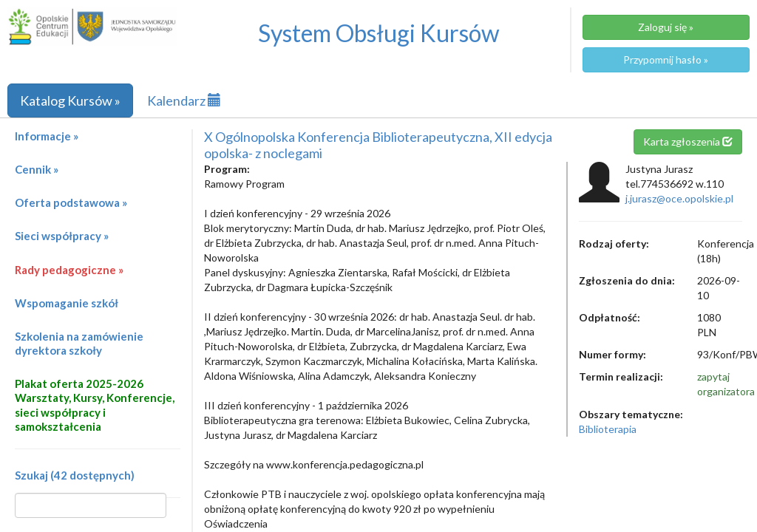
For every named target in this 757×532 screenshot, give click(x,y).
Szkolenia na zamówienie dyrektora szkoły (79, 343)
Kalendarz (184, 100)
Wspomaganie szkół (67, 303)
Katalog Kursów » (70, 100)
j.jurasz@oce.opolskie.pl (679, 198)
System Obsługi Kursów (379, 33)
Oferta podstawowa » (71, 202)
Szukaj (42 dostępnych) (75, 475)
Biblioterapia (608, 429)
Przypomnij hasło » (666, 59)
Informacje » (47, 136)
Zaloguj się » (666, 27)
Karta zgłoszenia (688, 141)
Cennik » (37, 169)
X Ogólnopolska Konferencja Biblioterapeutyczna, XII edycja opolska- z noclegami (378, 145)
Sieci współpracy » (62, 236)
